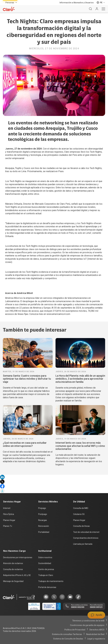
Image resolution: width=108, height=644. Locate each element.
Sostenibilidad (45, 563)
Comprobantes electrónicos (86, 538)
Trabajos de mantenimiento (51, 581)
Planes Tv (8, 526)
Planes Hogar (9, 520)
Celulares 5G (79, 514)
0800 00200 (78, 607)
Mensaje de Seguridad (13, 581)
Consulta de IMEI (81, 508)
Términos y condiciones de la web (88, 621)
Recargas (43, 520)
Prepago (42, 508)
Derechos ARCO (97, 630)
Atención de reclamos (13, 563)
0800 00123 (96, 607)
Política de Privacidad (75, 630)
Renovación (44, 526)
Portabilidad (44, 532)
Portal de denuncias (47, 587)
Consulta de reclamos (13, 569)
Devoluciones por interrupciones (18, 557)
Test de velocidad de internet (86, 532)
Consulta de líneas (81, 526)
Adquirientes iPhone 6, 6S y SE (17, 575)
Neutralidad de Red (95, 634)
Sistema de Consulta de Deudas (68, 639)
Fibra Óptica (9, 514)
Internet (7, 508)
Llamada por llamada (83, 544)
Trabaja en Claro (46, 575)
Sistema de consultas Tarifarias (67, 634)
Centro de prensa (46, 569)
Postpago (43, 514)
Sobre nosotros (45, 557)
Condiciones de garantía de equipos (87, 625)
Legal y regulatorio (96, 639)
